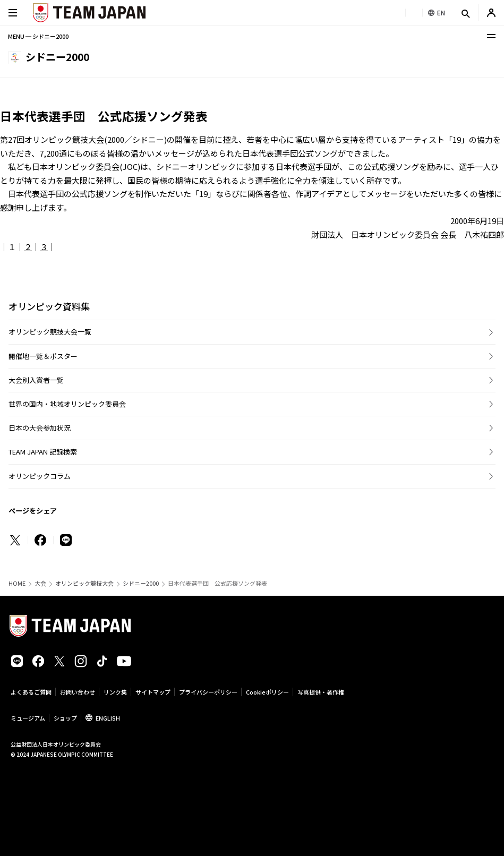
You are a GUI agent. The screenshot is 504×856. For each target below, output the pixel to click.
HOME (17, 583)
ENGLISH (108, 718)
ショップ (65, 718)
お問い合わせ (78, 692)
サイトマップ (153, 692)
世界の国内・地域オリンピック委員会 (67, 404)
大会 (40, 583)
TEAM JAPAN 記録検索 (43, 452)
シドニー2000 (141, 583)
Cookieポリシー (267, 692)
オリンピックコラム (40, 476)
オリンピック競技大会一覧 (50, 332)
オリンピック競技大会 (84, 583)
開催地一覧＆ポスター (43, 356)
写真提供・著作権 (321, 692)
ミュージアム (28, 718)
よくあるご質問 (31, 692)
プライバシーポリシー (208, 692)
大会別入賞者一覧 (36, 380)
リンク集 (115, 692)
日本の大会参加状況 (40, 428)
